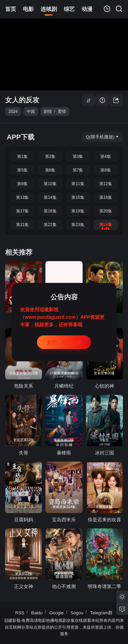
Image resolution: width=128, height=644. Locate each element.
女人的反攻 (22, 100)
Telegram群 (101, 613)
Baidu (37, 613)
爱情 (62, 111)
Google (57, 613)
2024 (13, 111)
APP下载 (21, 137)
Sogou (77, 613)
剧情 (48, 111)
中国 (31, 111)
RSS (20, 613)
